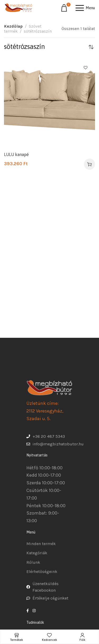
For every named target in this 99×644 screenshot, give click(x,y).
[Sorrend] (91, 47)
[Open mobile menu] (85, 8)
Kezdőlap (13, 26)
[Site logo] (18, 8)
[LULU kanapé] (49, 104)
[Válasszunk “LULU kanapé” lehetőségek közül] (89, 164)
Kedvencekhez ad (86, 68)
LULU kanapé (16, 154)
